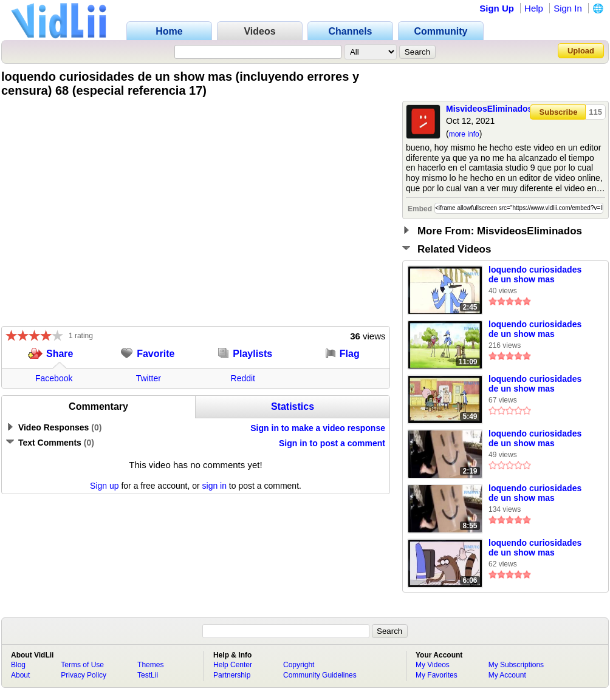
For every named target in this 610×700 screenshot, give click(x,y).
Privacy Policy (84, 675)
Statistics (293, 406)
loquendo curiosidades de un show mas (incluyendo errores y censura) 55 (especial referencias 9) (535, 548)
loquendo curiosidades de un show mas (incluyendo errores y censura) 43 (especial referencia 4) (535, 494)
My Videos (433, 665)
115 (595, 112)
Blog (18, 665)
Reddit (243, 378)
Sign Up (497, 8)
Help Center (233, 665)
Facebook (54, 378)
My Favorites (437, 675)
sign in (214, 486)
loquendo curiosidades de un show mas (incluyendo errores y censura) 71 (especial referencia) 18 (535, 439)
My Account (507, 675)
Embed (420, 209)
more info (464, 134)
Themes (150, 665)
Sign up (104, 486)
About (20, 675)
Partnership (232, 675)
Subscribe (559, 112)
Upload (581, 51)
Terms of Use (82, 665)
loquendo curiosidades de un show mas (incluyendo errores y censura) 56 (535, 275)
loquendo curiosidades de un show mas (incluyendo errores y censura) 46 (535, 330)
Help (534, 8)
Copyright (299, 665)
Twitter (149, 378)
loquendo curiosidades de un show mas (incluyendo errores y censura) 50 (535, 384)
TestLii (148, 675)
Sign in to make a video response (318, 428)
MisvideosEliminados (489, 109)
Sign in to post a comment (332, 443)
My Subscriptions (516, 665)
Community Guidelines (320, 675)
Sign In (568, 8)
